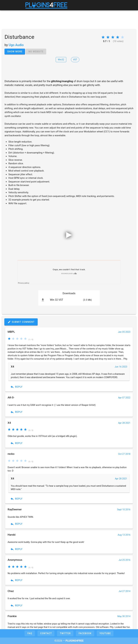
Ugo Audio (16, 45)
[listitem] (69, 300)
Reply (16, 387)
